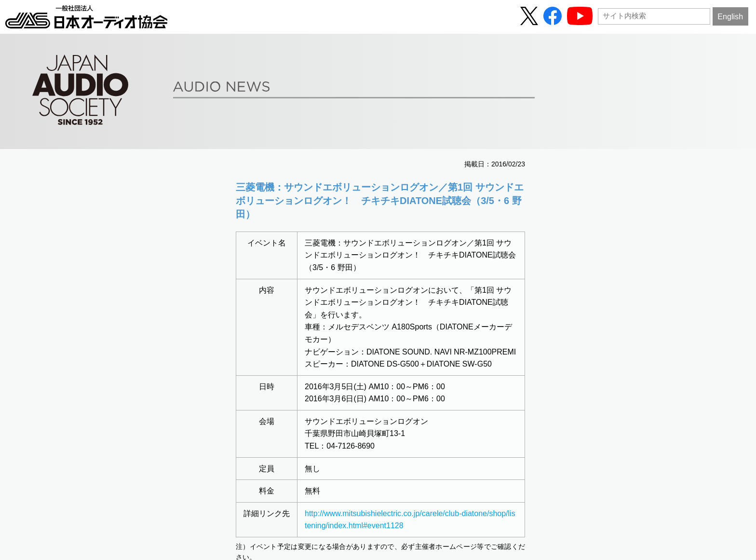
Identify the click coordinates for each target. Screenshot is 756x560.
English (730, 16)
